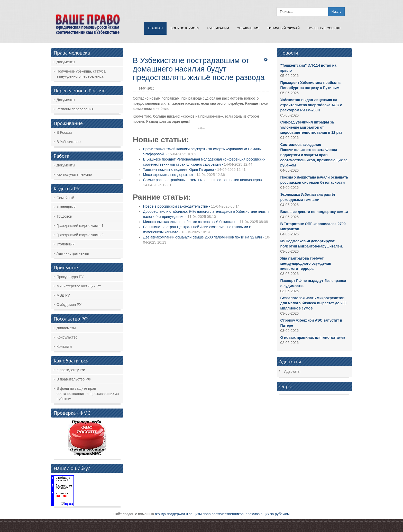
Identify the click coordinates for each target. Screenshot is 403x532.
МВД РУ (63, 295)
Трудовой (64, 216)
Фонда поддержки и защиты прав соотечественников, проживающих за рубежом (222, 514)
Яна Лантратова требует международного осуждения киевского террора (306, 263)
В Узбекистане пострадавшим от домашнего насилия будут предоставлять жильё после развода (199, 69)
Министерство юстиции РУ (79, 286)
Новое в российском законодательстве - (191, 206)
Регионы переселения (75, 109)
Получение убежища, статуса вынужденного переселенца (81, 74)
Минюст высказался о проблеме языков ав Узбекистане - (206, 222)
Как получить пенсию (74, 174)
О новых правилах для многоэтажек (313, 338)
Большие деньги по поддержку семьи (314, 212)
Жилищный (66, 207)
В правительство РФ (74, 379)
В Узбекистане (69, 142)
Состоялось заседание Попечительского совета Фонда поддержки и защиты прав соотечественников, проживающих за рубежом (314, 155)
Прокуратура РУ (70, 277)
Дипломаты (66, 328)
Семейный (65, 198)
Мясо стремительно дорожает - (184, 175)
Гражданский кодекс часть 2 (80, 235)
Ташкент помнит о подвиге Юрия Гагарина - (194, 170)
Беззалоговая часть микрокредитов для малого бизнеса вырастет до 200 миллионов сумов (314, 303)
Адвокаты (292, 371)
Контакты (64, 347)
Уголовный (66, 244)
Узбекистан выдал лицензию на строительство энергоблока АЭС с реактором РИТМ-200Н (311, 105)
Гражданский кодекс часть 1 (80, 226)
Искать (336, 12)
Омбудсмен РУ (69, 305)
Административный (73, 253)
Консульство (67, 337)
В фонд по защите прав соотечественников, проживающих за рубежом (88, 394)
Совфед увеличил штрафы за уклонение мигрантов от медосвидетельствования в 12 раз (311, 127)
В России (64, 132)
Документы (66, 62)
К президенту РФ (71, 370)
